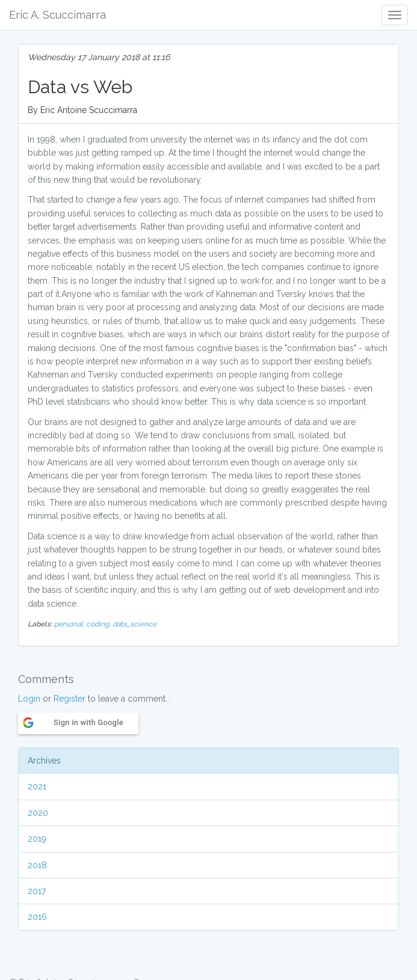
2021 (37, 786)
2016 (37, 917)
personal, (70, 624)
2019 (37, 839)
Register (69, 699)
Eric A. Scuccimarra (57, 15)
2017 (37, 891)
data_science (134, 624)
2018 (37, 865)
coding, (99, 624)
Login (29, 699)
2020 (38, 813)
